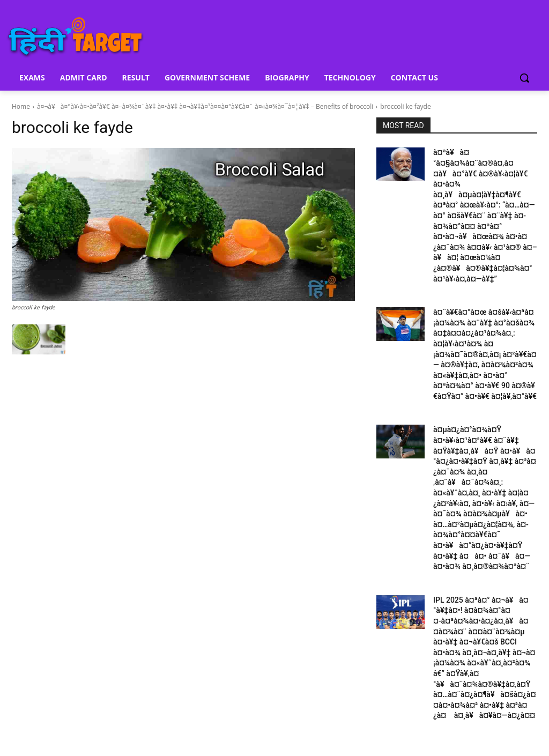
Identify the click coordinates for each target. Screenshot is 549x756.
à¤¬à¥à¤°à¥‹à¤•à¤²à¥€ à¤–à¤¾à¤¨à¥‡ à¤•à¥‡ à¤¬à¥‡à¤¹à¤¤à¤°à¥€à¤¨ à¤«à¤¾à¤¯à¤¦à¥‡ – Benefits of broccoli (205, 106)
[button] (524, 78)
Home (21, 106)
